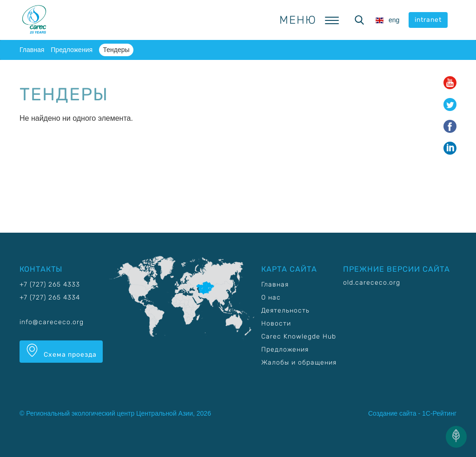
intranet (428, 20)
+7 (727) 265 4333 (50, 284)
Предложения (72, 50)
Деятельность (285, 310)
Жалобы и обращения (299, 362)
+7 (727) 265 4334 (50, 297)
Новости (276, 323)
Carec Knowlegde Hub (299, 336)
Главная (32, 50)
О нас (271, 297)
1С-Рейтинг (439, 413)
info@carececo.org (52, 322)
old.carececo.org (372, 283)
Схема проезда (61, 351)
